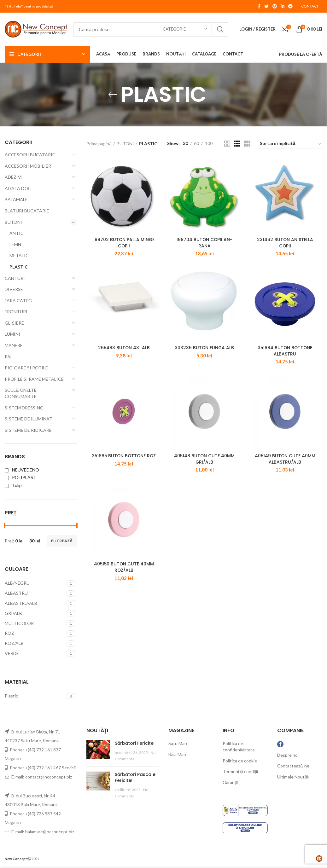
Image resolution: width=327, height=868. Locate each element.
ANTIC (17, 233)
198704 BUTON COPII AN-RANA (204, 246)
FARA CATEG (18, 301)
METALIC (19, 255)
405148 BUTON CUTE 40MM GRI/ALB (204, 467)
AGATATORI (18, 188)
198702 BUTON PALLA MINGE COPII (124, 246)
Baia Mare (178, 754)
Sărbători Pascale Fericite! (135, 778)
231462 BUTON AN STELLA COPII (285, 246)
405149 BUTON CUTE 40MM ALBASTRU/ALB (285, 467)
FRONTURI (16, 312)
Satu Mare (178, 743)
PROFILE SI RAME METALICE (34, 379)
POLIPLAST (20, 477)
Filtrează (62, 541)
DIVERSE (14, 289)
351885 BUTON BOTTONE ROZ (124, 464)
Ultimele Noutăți (293, 777)
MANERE (14, 345)
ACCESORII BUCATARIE (30, 155)
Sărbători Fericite (134, 743)
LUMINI (12, 334)
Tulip (13, 485)
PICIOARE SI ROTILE (26, 368)
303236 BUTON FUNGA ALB (204, 353)
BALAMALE (16, 199)
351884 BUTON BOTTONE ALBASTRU (285, 356)
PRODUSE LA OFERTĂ (301, 54)
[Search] (151, 29)
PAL (9, 357)
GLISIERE (14, 323)
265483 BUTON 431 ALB (124, 353)
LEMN (15, 244)
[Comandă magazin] (291, 145)
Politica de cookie (240, 761)
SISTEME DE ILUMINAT (29, 419)
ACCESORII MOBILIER (28, 166)
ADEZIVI (14, 177)
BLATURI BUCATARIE (27, 211)
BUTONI (13, 222)
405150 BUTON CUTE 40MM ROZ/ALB (124, 578)
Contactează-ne (293, 766)
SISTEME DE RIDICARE (28, 430)
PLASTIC (19, 267)
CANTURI (15, 278)
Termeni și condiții (240, 771)
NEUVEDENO (22, 470)
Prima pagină (99, 144)
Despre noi (288, 755)
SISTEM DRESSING (24, 408)
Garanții (230, 782)
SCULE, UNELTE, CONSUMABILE (21, 393)
